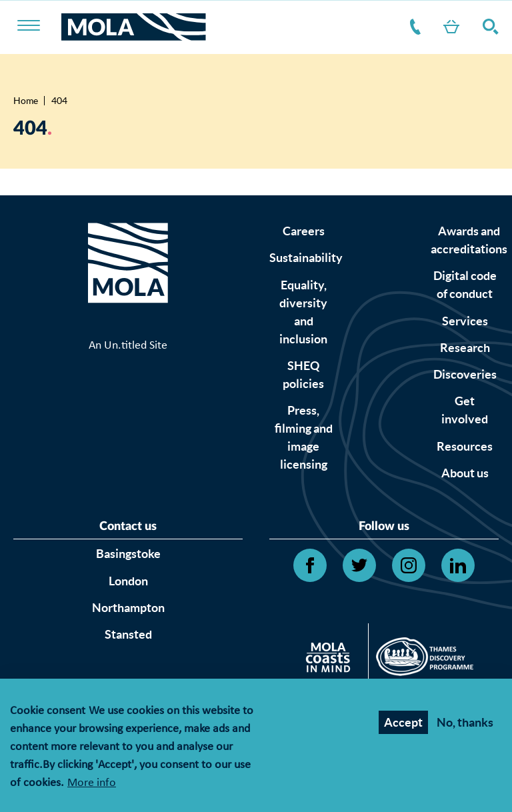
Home (26, 101)
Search (488, 27)
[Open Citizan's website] (332, 660)
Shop (449, 27)
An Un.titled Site (128, 346)
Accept (403, 724)
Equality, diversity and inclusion (303, 312)
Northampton (128, 608)
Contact (413, 27)
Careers (304, 231)
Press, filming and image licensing (304, 437)
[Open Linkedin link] (458, 565)
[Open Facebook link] (310, 565)
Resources (465, 446)
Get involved (465, 410)
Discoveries (465, 374)
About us (465, 473)
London (128, 581)
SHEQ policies (303, 375)
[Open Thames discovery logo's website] (421, 660)
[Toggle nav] (37, 27)
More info (92, 786)
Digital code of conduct (465, 285)
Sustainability (306, 258)
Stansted (128, 634)
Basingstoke (128, 554)
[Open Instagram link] (409, 565)
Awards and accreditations (469, 240)
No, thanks (465, 724)
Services (465, 321)
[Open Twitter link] (359, 565)
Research (465, 348)
